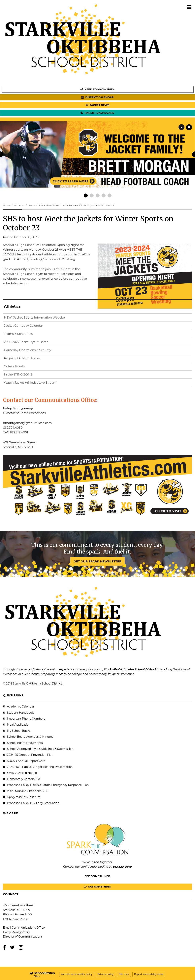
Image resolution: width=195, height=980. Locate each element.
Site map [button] (124, 974)
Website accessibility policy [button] (77, 974)
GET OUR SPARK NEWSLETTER (97, 561)
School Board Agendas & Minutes (30, 737)
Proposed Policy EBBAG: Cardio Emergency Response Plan (48, 785)
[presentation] (181, 127)
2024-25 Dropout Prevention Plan (30, 755)
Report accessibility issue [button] (149, 974)
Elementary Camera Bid (24, 779)
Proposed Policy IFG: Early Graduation (33, 803)
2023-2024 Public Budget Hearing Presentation (40, 767)
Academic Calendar (21, 707)
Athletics (19, 205)
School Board (17, 743)
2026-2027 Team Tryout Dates (26, 342)
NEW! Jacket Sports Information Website (41, 318)
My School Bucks (19, 731)
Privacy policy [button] (106, 974)
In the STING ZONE (18, 374)
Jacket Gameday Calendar (23, 326)
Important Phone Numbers (26, 719)
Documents (34, 743)
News (32, 205)
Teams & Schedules (18, 334)
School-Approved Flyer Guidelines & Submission (40, 749)
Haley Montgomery (16, 932)
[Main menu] (189, 7)
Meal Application (19, 725)
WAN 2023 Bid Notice (22, 773)
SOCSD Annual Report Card (26, 761)
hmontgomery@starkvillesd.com (27, 423)
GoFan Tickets (14, 366)
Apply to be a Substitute (24, 797)
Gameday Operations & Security (28, 350)
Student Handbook (20, 713)
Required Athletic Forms (22, 358)
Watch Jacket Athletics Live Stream (37, 383)
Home (7, 205)
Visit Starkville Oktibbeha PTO (28, 791)
